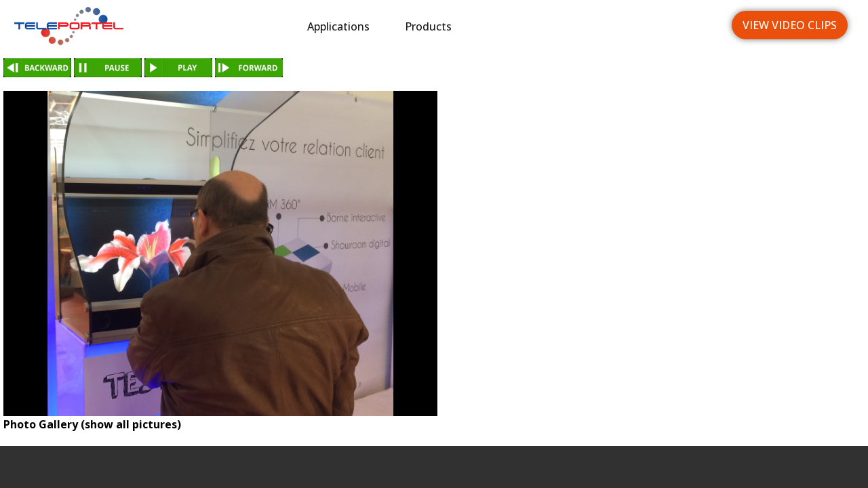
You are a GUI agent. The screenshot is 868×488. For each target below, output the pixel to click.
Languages (669, 26)
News (589, 26)
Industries (513, 26)
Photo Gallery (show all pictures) (92, 424)
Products (428, 26)
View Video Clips (790, 25)
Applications (338, 26)
